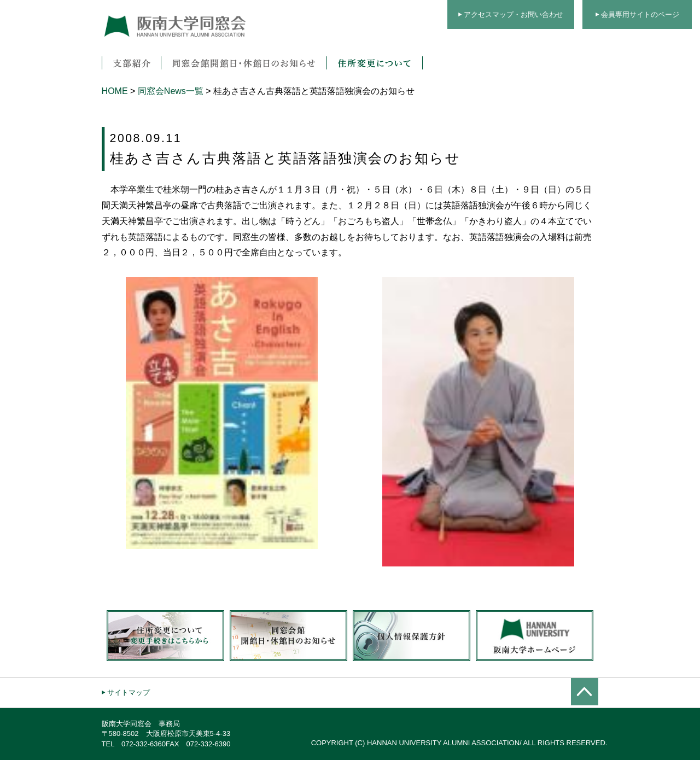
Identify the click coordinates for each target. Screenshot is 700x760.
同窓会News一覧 (171, 91)
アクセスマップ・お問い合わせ (514, 14)
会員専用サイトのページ (640, 14)
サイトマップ (129, 692)
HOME (115, 91)
